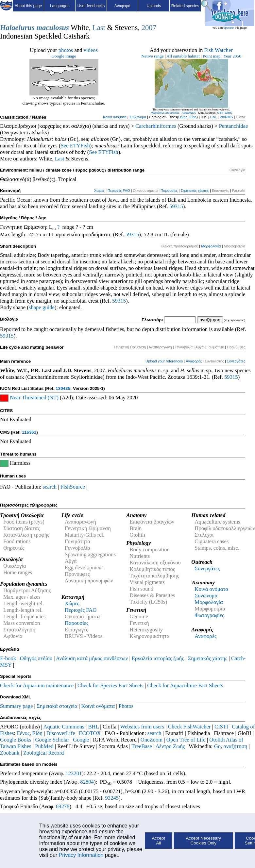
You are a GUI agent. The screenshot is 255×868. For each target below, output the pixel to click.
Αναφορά (122, 6)
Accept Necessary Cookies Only (203, 841)
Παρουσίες (169, 191)
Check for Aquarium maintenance (37, 685)
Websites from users (142, 727)
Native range (152, 56)
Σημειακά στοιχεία (57, 706)
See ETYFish (75, 146)
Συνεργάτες (236, 361)
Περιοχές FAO (119, 191)
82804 (87, 782)
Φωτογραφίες (209, 615)
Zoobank (10, 753)
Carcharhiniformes (156, 126)
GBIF (221, 113)
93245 (112, 798)
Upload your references (164, 361)
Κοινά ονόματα (115, 117)
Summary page (16, 706)
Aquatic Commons (64, 727)
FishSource (73, 487)
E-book (8, 658)
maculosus (52, 28)
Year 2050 (232, 56)
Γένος (183, 117)
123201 (74, 773)
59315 (176, 206)
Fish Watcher (218, 50)
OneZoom (152, 740)
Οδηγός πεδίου (36, 658)
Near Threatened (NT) (34, 398)
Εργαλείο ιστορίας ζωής (158, 658)
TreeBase (142, 746)
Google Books (16, 740)
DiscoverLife (61, 733)
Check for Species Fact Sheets (110, 685)
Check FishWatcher (189, 727)
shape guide (42, 307)
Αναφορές (194, 361)
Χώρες (99, 191)
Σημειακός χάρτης (195, 191)
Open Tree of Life (186, 740)
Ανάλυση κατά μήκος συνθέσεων (92, 658)
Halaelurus (17, 28)
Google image (64, 56)
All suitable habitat (183, 56)
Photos (126, 706)
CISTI (221, 727)
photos (66, 50)
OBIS (229, 113)
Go (217, 746)
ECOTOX (90, 733)
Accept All (158, 841)
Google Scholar (52, 740)
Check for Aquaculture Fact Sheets (185, 685)
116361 (29, 432)
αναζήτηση (235, 746)
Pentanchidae (234, 126)
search (50, 487)
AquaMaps (189, 113)
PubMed (44, 746)
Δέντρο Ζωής (170, 746)
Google (81, 740)
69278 (63, 806)
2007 (149, 28)
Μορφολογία (211, 246)
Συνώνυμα (138, 117)
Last (99, 28)
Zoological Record (43, 753)
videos (91, 50)
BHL (94, 727)
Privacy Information (81, 855)
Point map (212, 56)
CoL (213, 117)
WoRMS (226, 117)
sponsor (229, 28)
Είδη (193, 117)
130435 (63, 388)
